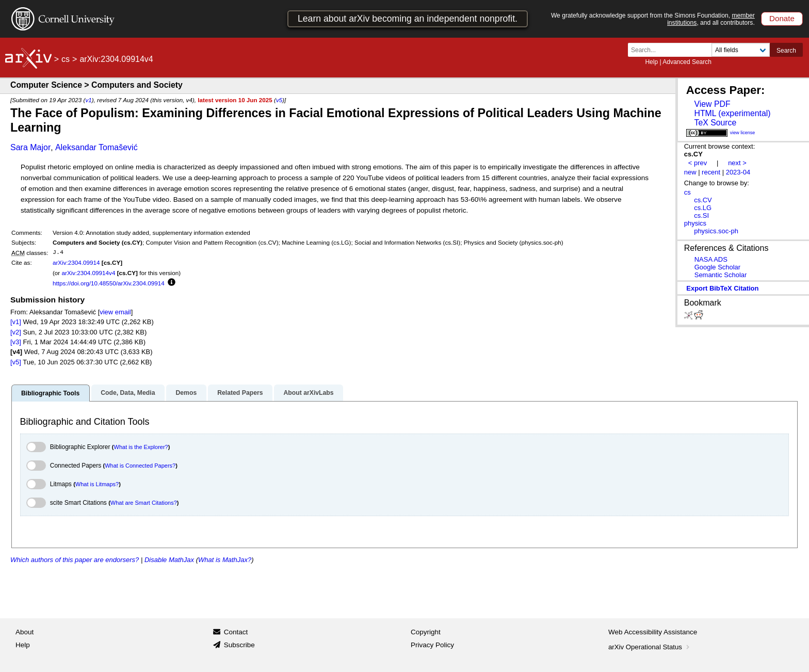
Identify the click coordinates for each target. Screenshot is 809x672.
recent (711, 172)
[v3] (16, 342)
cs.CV (703, 200)
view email (115, 312)
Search (786, 51)
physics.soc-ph (716, 231)
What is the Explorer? (141, 447)
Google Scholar (717, 267)
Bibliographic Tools (50, 393)
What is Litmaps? (97, 484)
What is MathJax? (225, 560)
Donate (782, 18)
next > (737, 163)
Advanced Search (687, 62)
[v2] (16, 332)
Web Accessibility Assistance (653, 632)
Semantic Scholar (721, 275)
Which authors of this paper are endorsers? (75, 560)
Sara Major (30, 147)
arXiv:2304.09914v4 (88, 273)
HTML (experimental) (732, 113)
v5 (279, 100)
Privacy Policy (432, 645)
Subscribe (239, 645)
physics (695, 223)
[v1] (16, 322)
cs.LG (703, 208)
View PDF (712, 104)
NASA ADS (711, 259)
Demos (186, 393)
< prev (698, 163)
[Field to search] (741, 50)
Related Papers (240, 393)
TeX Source (715, 123)
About (25, 632)
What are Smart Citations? (144, 503)
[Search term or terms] (673, 50)
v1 (88, 100)
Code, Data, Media (128, 393)
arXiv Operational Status (650, 647)
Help (651, 62)
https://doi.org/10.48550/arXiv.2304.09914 (109, 283)
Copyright (426, 632)
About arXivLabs (308, 393)
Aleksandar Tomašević (96, 147)
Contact (236, 632)
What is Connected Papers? (140, 466)
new (690, 172)
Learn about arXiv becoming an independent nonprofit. (408, 19)
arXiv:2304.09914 (76, 262)
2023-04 (738, 172)
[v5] (16, 362)
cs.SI (701, 215)
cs (66, 59)
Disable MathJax (169, 560)
